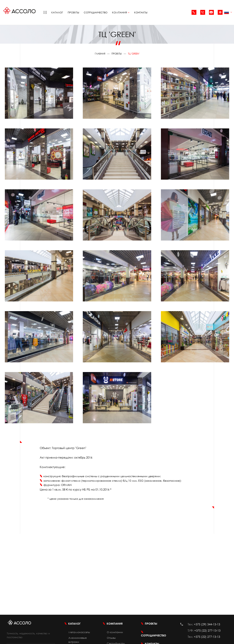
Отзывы (111, 638)
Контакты (141, 12)
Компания (121, 12)
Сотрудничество (96, 12)
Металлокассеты (79, 632)
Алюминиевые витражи (78, 640)
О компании (115, 632)
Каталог (57, 12)
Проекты (73, 12)
